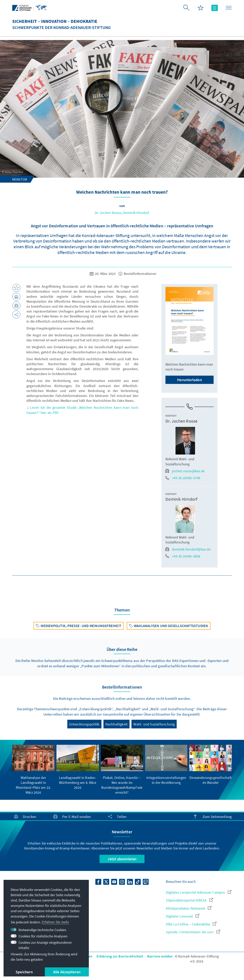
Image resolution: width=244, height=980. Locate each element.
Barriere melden (160, 956)
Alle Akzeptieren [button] (67, 972)
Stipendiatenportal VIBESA (189, 900)
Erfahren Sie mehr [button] (55, 922)
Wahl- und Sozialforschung (154, 724)
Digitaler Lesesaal (183, 916)
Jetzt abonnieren (122, 859)
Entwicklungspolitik (84, 724)
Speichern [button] (24, 972)
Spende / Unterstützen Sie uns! (193, 932)
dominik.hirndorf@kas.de (188, 549)
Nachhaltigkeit (117, 724)
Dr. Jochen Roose (108, 213)
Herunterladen (190, 380)
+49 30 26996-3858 (183, 556)
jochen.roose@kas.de (185, 471)
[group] (33, 770)
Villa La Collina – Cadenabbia (191, 924)
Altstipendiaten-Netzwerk (189, 908)
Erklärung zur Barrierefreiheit (120, 956)
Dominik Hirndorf (136, 213)
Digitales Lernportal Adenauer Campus (198, 892)
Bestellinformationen (137, 274)
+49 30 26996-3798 (183, 478)
